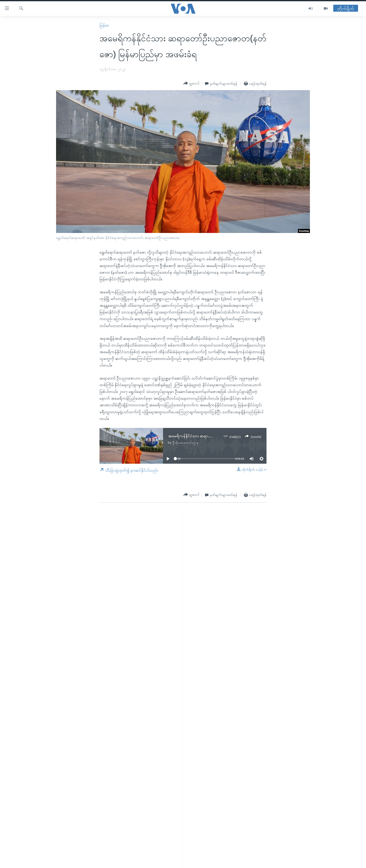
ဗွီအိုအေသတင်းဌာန (185, 443)
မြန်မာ (104, 25)
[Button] (191, 83)
